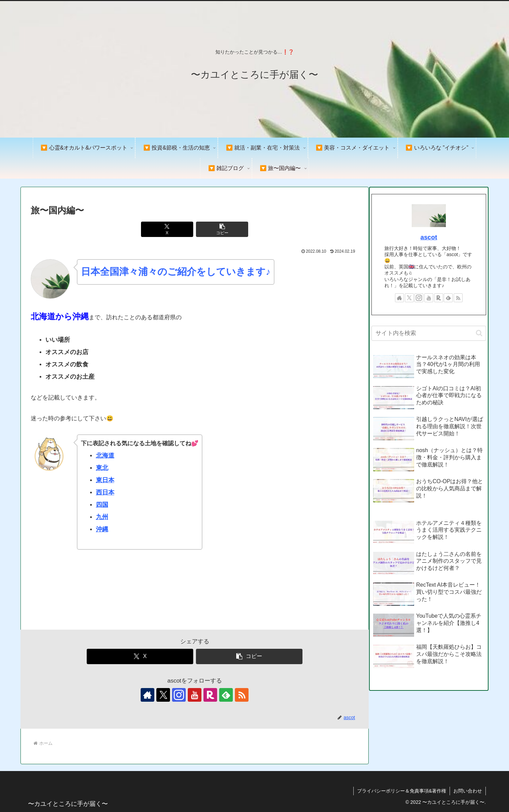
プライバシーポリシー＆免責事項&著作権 (402, 791)
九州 (102, 517)
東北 (102, 468)
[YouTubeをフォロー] (195, 695)
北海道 (105, 456)
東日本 (105, 480)
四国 (102, 505)
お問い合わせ (468, 791)
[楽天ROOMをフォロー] (210, 695)
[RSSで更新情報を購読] (242, 695)
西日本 (105, 492)
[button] (222, 229)
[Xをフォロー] (163, 695)
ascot (429, 237)
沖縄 (102, 529)
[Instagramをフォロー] (179, 695)
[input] (429, 333)
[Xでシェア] (167, 229)
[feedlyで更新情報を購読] (226, 695)
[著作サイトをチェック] (147, 695)
